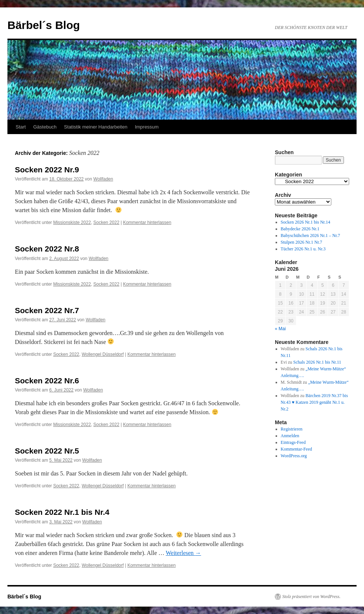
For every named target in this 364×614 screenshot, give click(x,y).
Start (21, 127)
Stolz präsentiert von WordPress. (311, 597)
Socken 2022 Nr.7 (47, 310)
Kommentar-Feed (296, 449)
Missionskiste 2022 (72, 222)
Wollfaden (103, 179)
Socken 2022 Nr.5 (47, 451)
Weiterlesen (183, 553)
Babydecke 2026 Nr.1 (300, 229)
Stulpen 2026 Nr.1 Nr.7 (302, 242)
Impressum (147, 127)
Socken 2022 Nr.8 (47, 249)
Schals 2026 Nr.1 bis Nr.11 (317, 362)
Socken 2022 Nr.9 (47, 170)
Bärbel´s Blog (44, 25)
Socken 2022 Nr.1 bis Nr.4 (62, 512)
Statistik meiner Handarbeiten (96, 127)
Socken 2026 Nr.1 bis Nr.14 (305, 222)
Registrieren (292, 429)
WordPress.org (294, 456)
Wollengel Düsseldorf (103, 354)
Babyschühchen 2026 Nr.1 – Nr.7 (311, 235)
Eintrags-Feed (293, 442)
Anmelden (290, 436)
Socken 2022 (106, 222)
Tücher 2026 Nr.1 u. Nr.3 (303, 249)
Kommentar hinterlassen (147, 222)
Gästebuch (45, 127)
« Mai (280, 329)
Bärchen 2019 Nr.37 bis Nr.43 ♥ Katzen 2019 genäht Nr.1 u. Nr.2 (314, 402)
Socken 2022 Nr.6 (47, 381)
